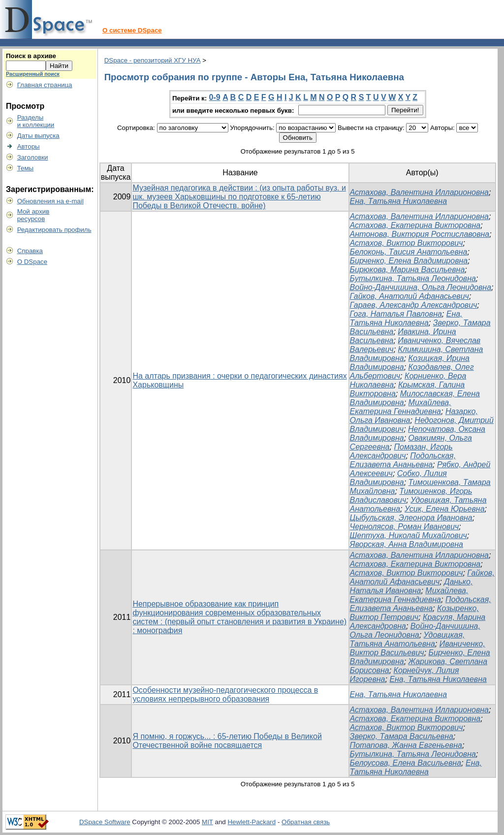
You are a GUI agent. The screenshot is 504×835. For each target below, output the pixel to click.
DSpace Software (105, 822)
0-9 (215, 97)
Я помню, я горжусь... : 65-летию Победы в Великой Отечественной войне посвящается (227, 741)
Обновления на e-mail (50, 201)
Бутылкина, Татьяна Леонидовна (413, 278)
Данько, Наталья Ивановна (411, 586)
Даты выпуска (38, 136)
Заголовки (33, 157)
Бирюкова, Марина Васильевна (408, 270)
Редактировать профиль (54, 230)
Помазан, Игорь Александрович (401, 451)
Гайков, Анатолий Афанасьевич (409, 296)
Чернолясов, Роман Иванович (405, 527)
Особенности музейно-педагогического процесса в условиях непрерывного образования (225, 694)
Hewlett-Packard (252, 822)
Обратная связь (306, 822)
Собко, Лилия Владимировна (398, 478)
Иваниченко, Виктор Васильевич (418, 648)
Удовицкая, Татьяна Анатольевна (408, 639)
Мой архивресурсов (33, 215)
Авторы (29, 146)
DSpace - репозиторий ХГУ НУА (153, 60)
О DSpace (32, 262)
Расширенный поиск (33, 74)
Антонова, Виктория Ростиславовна (420, 234)
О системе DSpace (132, 30)
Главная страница (45, 85)
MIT (207, 822)
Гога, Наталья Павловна (396, 314)
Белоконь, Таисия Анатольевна (409, 252)
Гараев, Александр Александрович (414, 305)
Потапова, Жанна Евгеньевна (406, 745)
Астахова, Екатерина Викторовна (415, 225)
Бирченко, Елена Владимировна (409, 261)
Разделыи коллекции (36, 121)
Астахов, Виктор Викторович (407, 243)
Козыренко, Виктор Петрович (414, 613)
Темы (26, 168)
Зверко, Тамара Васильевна (402, 736)
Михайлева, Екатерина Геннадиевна (401, 407)
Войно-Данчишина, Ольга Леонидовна (421, 287)
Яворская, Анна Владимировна (407, 544)
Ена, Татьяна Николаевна (398, 201)
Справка (30, 251)
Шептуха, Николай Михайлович (409, 535)
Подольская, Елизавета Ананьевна (403, 460)
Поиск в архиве (31, 56)
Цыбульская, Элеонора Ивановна (411, 518)
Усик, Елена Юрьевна (445, 509)
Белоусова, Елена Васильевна (406, 763)
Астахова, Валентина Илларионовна (419, 192)
